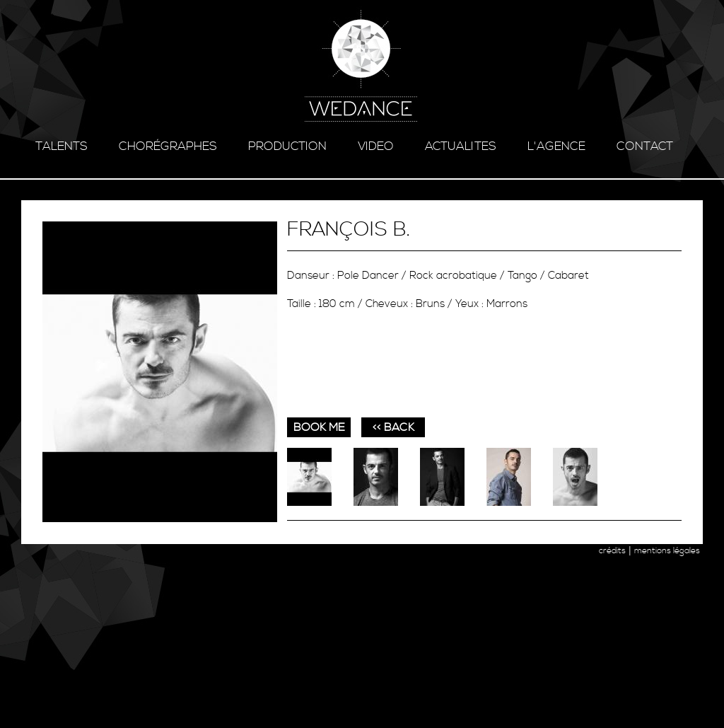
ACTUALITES (461, 146)
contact (645, 146)
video (376, 146)
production (287, 146)
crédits (612, 551)
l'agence (556, 146)
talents (62, 146)
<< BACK (393, 427)
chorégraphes (168, 146)
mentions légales (667, 551)
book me (319, 427)
